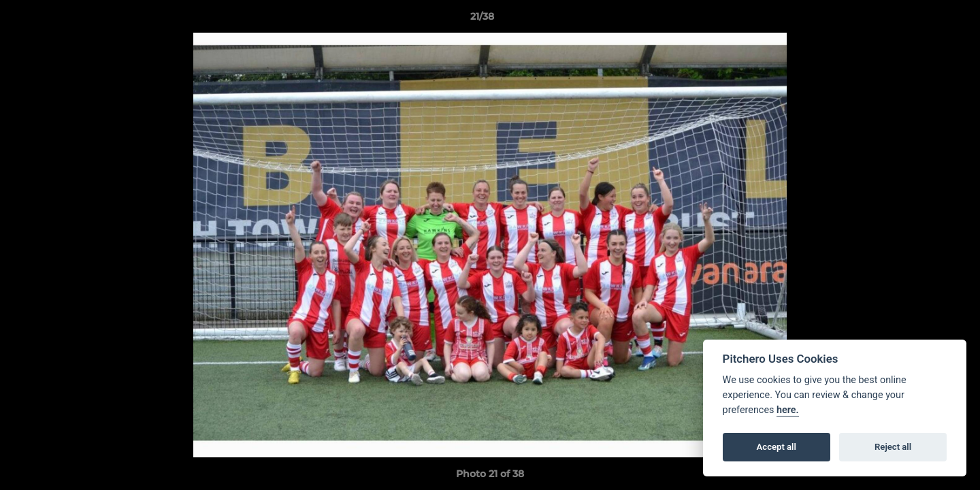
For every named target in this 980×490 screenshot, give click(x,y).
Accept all (777, 447)
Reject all (893, 447)
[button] (923, 20)
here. (788, 410)
